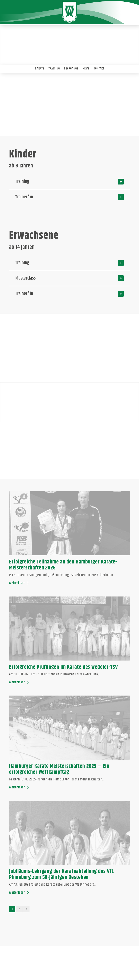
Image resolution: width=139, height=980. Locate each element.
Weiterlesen (20, 560)
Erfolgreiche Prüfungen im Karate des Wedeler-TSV (102, 531)
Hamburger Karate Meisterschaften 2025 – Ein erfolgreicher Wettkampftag (35, 627)
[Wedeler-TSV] (70, 12)
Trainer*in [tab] (69, 197)
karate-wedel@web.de (34, 789)
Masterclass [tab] (69, 278)
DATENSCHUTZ (70, 962)
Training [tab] (69, 182)
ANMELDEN (87, 962)
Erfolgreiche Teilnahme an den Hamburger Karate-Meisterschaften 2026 (37, 534)
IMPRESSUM (52, 962)
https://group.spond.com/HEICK (31, 843)
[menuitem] (39, 68)
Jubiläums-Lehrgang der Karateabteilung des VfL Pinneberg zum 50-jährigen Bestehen (99, 627)
